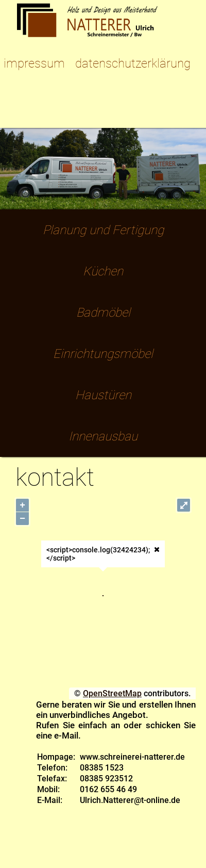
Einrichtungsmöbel (103, 354)
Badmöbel (103, 313)
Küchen (103, 271)
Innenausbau (103, 436)
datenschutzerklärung (133, 63)
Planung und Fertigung (103, 230)
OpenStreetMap (112, 693)
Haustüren (103, 395)
